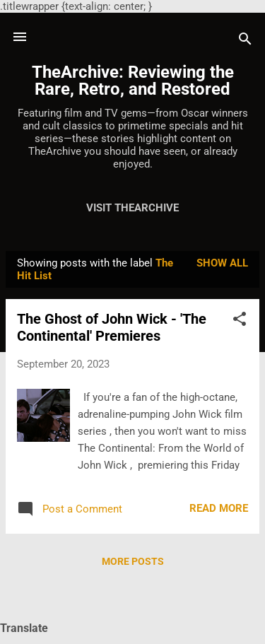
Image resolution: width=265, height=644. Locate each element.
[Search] (245, 41)
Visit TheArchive (132, 208)
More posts (133, 561)
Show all (222, 263)
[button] (240, 321)
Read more (219, 508)
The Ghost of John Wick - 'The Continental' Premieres (112, 327)
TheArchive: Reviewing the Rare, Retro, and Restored (133, 81)
